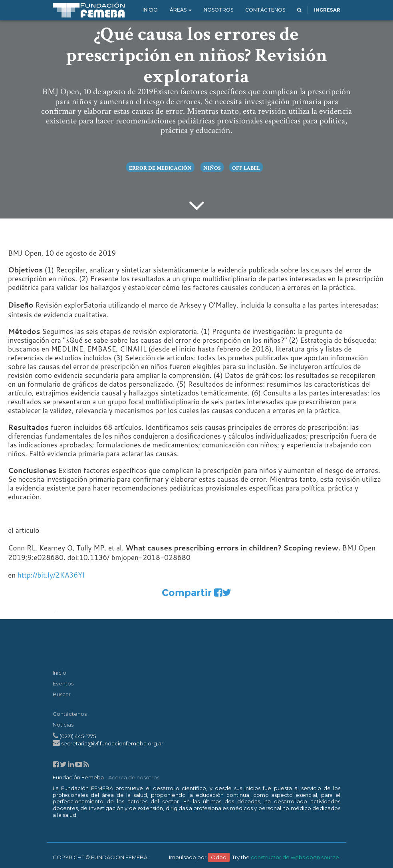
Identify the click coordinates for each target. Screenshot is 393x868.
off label (246, 168)
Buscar (62, 694)
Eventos (63, 683)
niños (212, 168)
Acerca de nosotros (134, 777)
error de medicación (160, 168)
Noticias (63, 725)
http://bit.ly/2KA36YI (51, 575)
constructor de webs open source (295, 857)
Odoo (219, 857)
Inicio (60, 673)
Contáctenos (70, 714)
